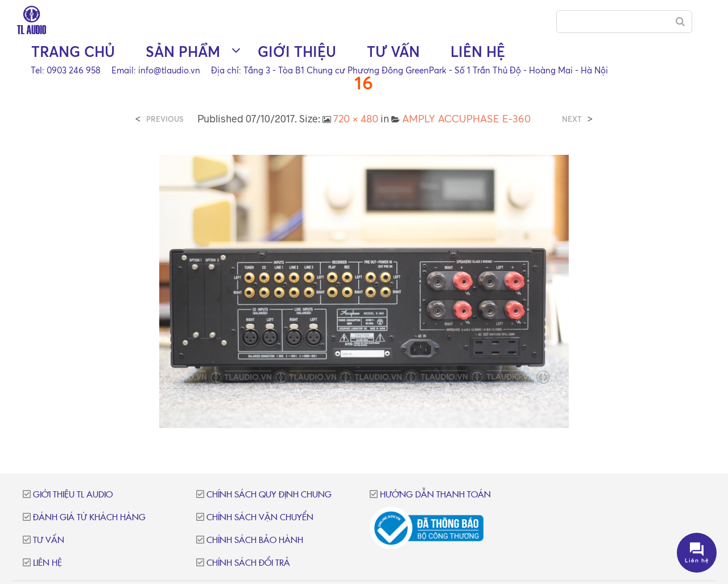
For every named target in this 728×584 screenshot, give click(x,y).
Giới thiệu (297, 52)
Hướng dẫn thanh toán (435, 495)
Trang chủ (73, 52)
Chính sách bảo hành (255, 540)
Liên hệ (478, 52)
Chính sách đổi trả (248, 563)
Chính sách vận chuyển (260, 518)
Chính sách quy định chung (269, 495)
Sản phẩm (183, 52)
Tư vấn (393, 52)
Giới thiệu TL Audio (73, 495)
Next (572, 119)
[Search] (680, 22)
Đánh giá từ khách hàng (89, 518)
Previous (165, 119)
